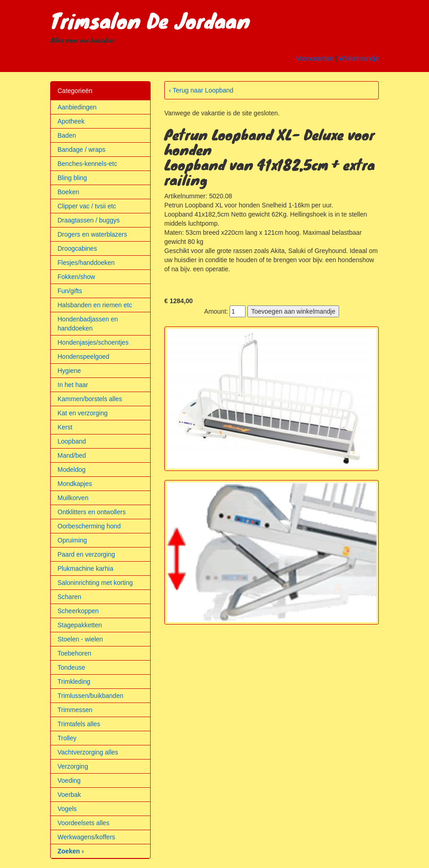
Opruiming (72, 540)
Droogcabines (77, 248)
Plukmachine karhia (85, 568)
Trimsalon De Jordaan (150, 20)
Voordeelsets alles (84, 823)
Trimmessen (75, 710)
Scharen (69, 597)
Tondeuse (71, 667)
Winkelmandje (359, 58)
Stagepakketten (80, 625)
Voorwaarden (315, 58)
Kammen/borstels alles (90, 399)
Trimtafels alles (79, 724)
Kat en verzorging (83, 413)
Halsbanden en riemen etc (95, 305)
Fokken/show (76, 277)
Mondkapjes (75, 484)
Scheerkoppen (78, 611)
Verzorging (73, 766)
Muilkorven (73, 498)
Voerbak (69, 795)
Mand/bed (72, 455)
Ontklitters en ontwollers (92, 512)
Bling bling (72, 178)
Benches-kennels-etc (87, 164)
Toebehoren (74, 653)
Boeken (68, 192)
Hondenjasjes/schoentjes (93, 342)
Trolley (67, 738)
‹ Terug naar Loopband (201, 90)
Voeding (69, 780)
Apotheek (71, 121)
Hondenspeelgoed (84, 356)
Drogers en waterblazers (92, 234)
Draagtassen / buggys (89, 220)
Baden (67, 135)
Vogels (67, 809)
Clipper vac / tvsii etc (87, 206)
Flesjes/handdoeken (86, 263)
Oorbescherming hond (89, 526)
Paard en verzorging (86, 554)
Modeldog (72, 470)
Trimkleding (74, 682)
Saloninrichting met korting (95, 583)
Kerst (65, 427)
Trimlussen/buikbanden (90, 696)
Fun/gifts (70, 291)
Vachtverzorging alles (88, 752)
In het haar (73, 385)
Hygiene (69, 371)
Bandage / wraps (81, 150)
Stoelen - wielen (80, 639)
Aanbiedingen (77, 107)
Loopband (72, 441)
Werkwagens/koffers (86, 837)
